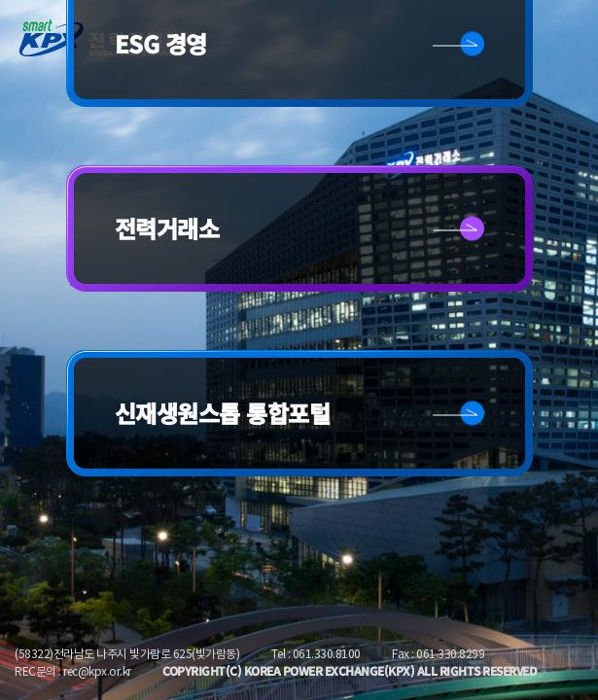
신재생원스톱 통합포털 (223, 413)
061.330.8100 (327, 654)
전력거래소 (167, 228)
